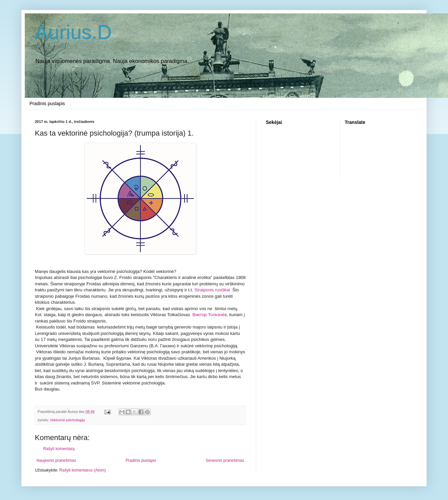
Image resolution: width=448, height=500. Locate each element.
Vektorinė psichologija (67, 420)
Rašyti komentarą (59, 449)
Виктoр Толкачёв (210, 315)
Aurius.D (73, 32)
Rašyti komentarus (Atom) (83, 470)
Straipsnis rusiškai (212, 290)
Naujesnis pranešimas (56, 460)
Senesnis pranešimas (225, 460)
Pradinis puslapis (47, 103)
